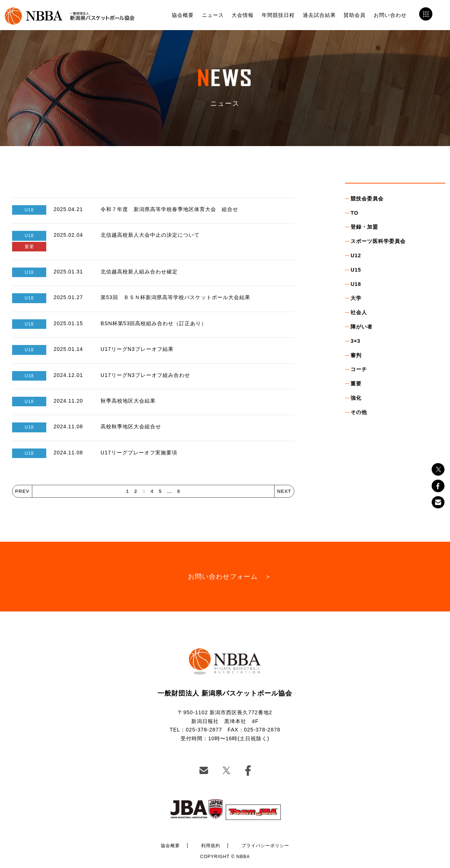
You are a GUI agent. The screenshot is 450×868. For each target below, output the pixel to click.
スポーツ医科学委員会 (378, 241)
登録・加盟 (364, 227)
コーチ (359, 369)
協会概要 (183, 15)
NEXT (284, 491)
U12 (356, 255)
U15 (356, 270)
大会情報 (243, 15)
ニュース (213, 15)
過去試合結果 (319, 15)
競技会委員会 (367, 199)
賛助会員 (355, 15)
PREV (22, 491)
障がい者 (362, 327)
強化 (356, 398)
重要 (356, 384)
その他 (359, 412)
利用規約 (211, 846)
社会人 (359, 312)
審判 (356, 355)
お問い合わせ (390, 15)
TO (354, 213)
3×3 (355, 341)
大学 (356, 298)
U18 (356, 284)
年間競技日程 (278, 15)
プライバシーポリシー (265, 846)
